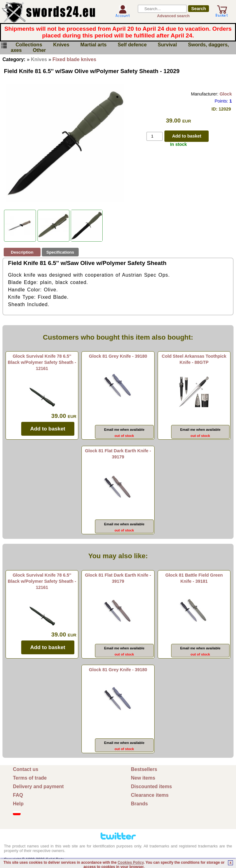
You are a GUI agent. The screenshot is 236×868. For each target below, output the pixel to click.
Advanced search (173, 16)
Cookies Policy (131, 862)
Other (39, 51)
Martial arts (94, 45)
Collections (29, 45)
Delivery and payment (38, 786)
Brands (139, 804)
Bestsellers (144, 769)
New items (143, 778)
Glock (226, 94)
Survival (167, 45)
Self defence (132, 45)
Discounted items (151, 786)
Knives (61, 45)
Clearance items (150, 795)
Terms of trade (30, 778)
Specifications (60, 252)
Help (18, 804)
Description (22, 252)
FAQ (18, 795)
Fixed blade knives (74, 59)
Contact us (26, 769)
